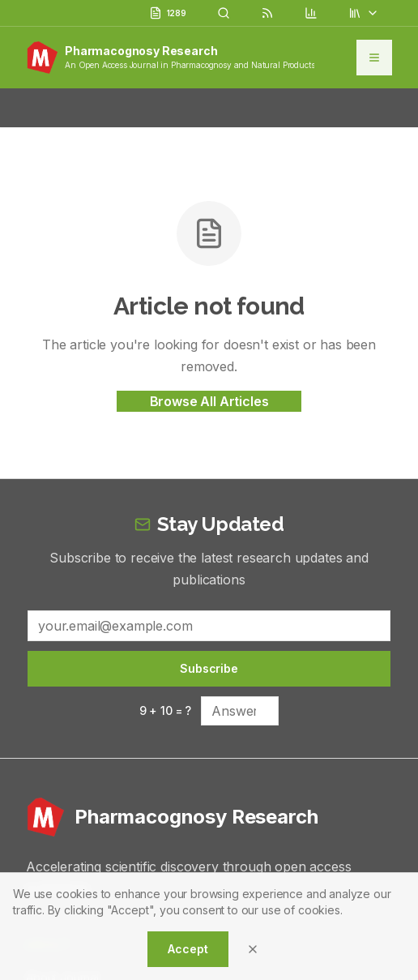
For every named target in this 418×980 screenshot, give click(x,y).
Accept (188, 949)
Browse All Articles (209, 401)
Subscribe (209, 668)
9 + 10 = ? (165, 710)
